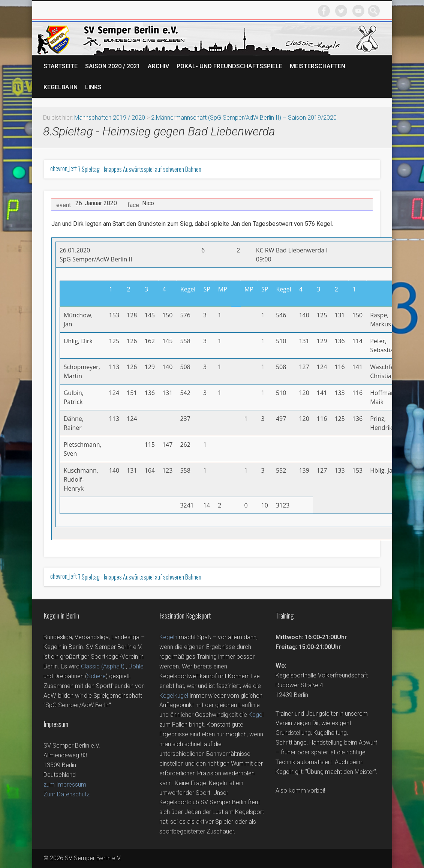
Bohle (136, 666)
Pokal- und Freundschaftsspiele (229, 66)
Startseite (61, 66)
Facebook (324, 11)
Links (93, 87)
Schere (96, 676)
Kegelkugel (174, 696)
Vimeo (358, 11)
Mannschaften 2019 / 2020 (110, 118)
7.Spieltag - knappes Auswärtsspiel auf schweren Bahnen (126, 169)
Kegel (256, 715)
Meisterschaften (318, 66)
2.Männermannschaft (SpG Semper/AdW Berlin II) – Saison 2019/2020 (244, 118)
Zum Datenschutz (67, 794)
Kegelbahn (61, 87)
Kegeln (168, 637)
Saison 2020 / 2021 (113, 66)
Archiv (158, 66)
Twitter (341, 11)
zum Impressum (65, 785)
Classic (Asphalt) (103, 666)
